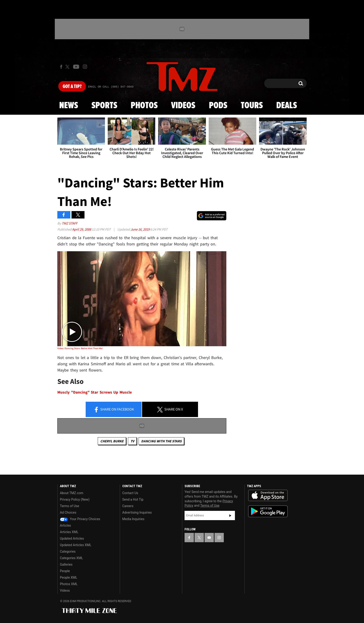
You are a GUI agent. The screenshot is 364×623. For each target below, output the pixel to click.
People (65, 571)
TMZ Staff (70, 223)
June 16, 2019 (140, 229)
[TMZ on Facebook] (61, 67)
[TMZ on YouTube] (209, 538)
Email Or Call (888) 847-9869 (111, 87)
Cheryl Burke (112, 441)
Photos (144, 106)
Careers (128, 506)
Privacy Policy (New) (75, 499)
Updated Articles (72, 538)
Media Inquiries (133, 519)
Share (114, 410)
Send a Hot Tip (133, 499)
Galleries (66, 564)
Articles (65, 525)
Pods (218, 106)
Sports (104, 106)
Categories (68, 551)
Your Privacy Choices (80, 519)
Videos (183, 106)
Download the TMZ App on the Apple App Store (268, 496)
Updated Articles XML (76, 545)
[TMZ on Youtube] (76, 67)
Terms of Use (70, 506)
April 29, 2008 (82, 229)
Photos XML (69, 584)
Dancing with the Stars (161, 441)
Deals (287, 106)
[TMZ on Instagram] (85, 67)
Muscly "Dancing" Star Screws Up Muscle (95, 392)
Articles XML (69, 532)
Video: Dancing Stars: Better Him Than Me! (80, 348)
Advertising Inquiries (137, 512)
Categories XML (71, 558)
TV (132, 441)
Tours (252, 106)
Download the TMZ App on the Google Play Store (268, 511)
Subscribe (230, 515)
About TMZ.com (72, 493)
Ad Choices (68, 512)
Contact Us (130, 493)
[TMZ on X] (68, 67)
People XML (69, 577)
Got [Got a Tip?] (72, 87)
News (69, 106)
